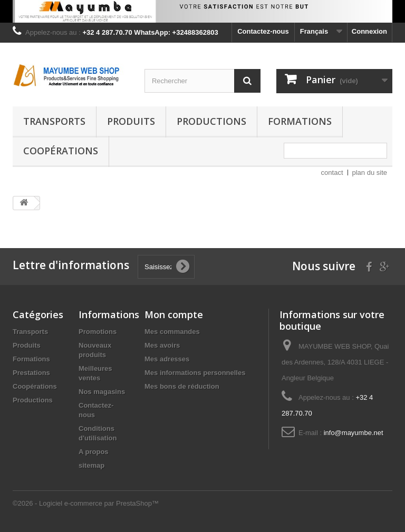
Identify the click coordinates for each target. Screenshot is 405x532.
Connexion (369, 31)
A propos (94, 452)
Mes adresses (167, 359)
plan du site (370, 173)
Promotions (98, 332)
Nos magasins (102, 392)
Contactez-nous (263, 31)
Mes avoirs (162, 345)
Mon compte (174, 314)
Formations (300, 121)
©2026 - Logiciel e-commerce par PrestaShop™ (86, 503)
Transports (54, 121)
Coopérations (61, 151)
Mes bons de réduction (182, 386)
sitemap (91, 465)
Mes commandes (172, 332)
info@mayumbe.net (354, 433)
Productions (211, 121)
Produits (131, 121)
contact (332, 173)
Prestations (31, 373)
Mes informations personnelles (195, 373)
